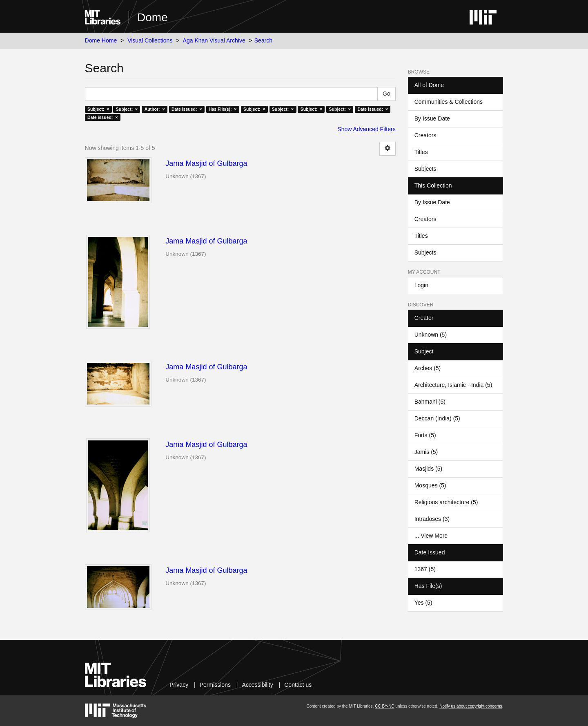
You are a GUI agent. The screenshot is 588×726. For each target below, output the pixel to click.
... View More (431, 536)
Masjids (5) (428, 469)
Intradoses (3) (432, 519)
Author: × (155, 109)
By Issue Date (432, 118)
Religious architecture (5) (446, 502)
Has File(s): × (223, 109)
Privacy (179, 685)
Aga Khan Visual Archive (214, 40)
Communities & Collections (449, 102)
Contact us (298, 685)
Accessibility (257, 685)
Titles (421, 152)
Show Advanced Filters (366, 129)
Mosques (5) (430, 485)
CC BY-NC (384, 706)
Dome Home (101, 40)
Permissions (215, 685)
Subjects (425, 169)
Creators (425, 135)
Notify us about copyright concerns (471, 706)
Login (421, 285)
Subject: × (98, 109)
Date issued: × (187, 109)
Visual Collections (150, 40)
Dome (153, 17)
